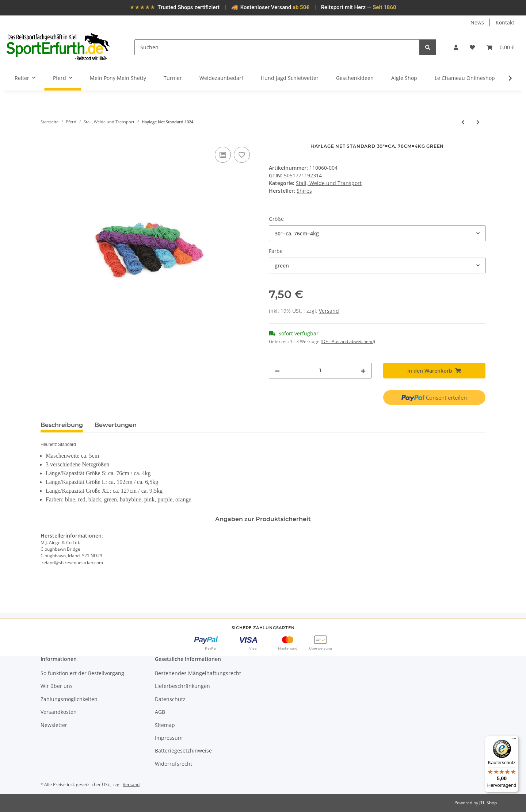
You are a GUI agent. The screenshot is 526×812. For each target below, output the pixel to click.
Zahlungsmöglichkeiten (69, 699)
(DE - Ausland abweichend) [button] (348, 341)
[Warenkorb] (500, 47)
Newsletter (54, 725)
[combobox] (377, 233)
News (477, 22)
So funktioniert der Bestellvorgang (82, 673)
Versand (329, 311)
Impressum (169, 738)
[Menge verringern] (277, 371)
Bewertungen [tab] (116, 425)
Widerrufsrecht (174, 764)
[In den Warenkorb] (46, 137)
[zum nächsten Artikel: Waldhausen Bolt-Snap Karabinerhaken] (478, 122)
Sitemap (165, 725)
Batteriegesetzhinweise (183, 751)
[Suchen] (277, 47)
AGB (160, 712)
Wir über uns (57, 686)
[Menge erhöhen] (363, 371)
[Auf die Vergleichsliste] (223, 155)
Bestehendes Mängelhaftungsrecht (198, 673)
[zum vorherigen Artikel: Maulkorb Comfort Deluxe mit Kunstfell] (463, 122)
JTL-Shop (488, 803)
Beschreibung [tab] (62, 425)
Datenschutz (170, 699)
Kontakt (505, 22)
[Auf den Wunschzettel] (242, 155)
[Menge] (320, 371)
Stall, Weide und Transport (329, 183)
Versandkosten (59, 712)
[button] (456, 47)
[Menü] (514, 740)
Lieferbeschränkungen (182, 686)
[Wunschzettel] (472, 47)
